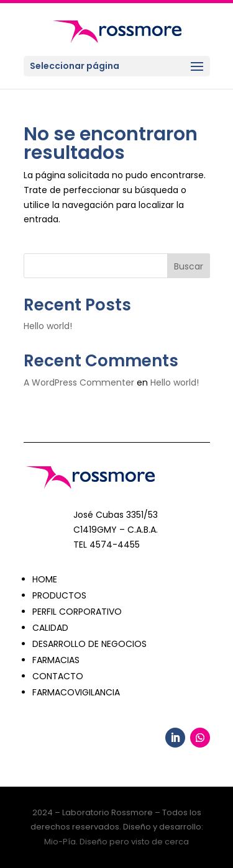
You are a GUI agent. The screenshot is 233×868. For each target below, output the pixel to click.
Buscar (189, 266)
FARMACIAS (56, 660)
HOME (45, 579)
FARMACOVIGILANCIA (76, 692)
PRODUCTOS (59, 595)
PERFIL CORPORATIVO (77, 612)
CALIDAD (50, 628)
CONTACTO (58, 676)
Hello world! (48, 326)
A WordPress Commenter (79, 382)
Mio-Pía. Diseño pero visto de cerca (116, 842)
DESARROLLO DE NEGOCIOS (89, 644)
